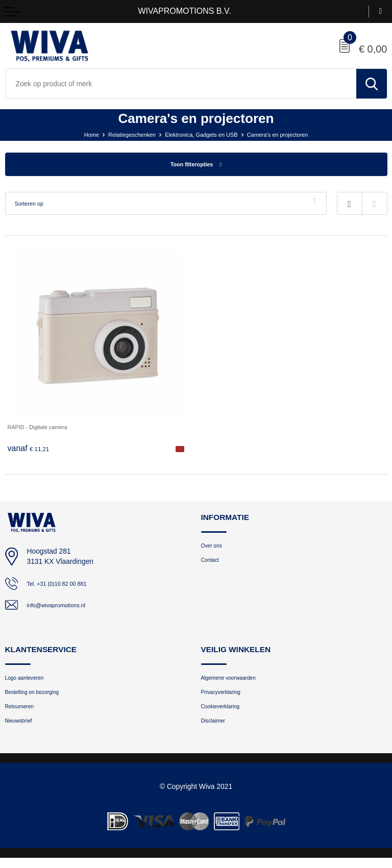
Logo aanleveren (30, 681)
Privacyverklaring (226, 698)
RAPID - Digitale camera (46, 428)
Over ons (215, 548)
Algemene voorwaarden (236, 681)
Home (74, 134)
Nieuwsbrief (22, 730)
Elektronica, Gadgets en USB (202, 134)
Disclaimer (217, 730)
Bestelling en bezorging (40, 698)
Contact (213, 565)
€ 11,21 (31, 450)
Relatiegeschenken (120, 134)
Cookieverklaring (226, 714)
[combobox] (181, 84)
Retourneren (24, 714)
